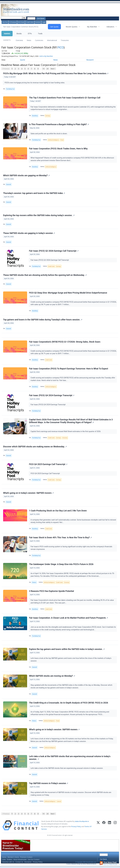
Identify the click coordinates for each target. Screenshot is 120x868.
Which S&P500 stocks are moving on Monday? (52, 676)
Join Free (5, 22)
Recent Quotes (72, 27)
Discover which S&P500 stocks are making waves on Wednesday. (35, 447)
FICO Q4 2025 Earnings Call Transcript (48, 465)
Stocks (19, 34)
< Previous (6, 69)
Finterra (34, 583)
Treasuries (65, 40)
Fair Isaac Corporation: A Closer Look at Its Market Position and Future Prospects (68, 618)
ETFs (30, 34)
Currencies (39, 40)
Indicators (110, 27)
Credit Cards (51, 266)
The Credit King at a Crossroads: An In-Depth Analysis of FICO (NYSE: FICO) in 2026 (69, 703)
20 (48, 69)
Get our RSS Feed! (108, 864)
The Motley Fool (10, 89)
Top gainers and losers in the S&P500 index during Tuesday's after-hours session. (43, 320)
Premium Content (26, 858)
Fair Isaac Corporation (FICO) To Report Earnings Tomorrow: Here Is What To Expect (69, 369)
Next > (53, 69)
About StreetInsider (20, 860)
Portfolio (38, 22)
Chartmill (9, 184)
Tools (40, 34)
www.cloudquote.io (82, 822)
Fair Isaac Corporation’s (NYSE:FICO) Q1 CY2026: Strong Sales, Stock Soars (65, 342)
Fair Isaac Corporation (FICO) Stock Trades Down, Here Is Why (58, 149)
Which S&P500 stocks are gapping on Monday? (26, 175)
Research (90, 60)
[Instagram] (115, 826)
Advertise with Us (8, 862)
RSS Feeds (21, 22)
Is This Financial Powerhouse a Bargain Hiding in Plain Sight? (59, 125)
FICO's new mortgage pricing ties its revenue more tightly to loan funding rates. (35, 83)
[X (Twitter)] (98, 826)
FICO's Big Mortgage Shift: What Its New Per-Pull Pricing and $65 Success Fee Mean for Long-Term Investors (56, 73)
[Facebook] (104, 826)
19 (43, 69)
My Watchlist (92, 27)
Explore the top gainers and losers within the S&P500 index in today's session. (67, 649)
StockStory (35, 116)
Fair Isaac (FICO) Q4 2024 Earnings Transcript (52, 396)
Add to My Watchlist (50, 56)
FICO (61, 47)
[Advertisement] (73, 10)
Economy (65, 438)
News (29, 40)
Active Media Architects (89, 864)
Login (44, 22)
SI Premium (13, 22)
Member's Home (13, 858)
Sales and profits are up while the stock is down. (49, 134)
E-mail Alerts (30, 22)
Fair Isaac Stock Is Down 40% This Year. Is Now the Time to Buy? (60, 538)
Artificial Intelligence (53, 140)
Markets (7, 34)
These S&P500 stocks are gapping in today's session (29, 233)
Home (4, 858)
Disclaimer (28, 862)
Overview (19, 40)
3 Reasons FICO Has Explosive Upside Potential (51, 591)
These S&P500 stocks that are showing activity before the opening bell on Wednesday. (45, 275)
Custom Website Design (73, 864)
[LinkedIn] (109, 826)
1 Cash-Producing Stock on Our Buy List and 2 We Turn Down (58, 511)
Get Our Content (34, 860)
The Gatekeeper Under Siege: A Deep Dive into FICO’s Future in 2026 (61, 565)
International (52, 40)
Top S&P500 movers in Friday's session (49, 784)
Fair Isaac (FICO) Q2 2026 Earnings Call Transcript (54, 251)
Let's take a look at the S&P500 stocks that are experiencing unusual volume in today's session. (70, 758)
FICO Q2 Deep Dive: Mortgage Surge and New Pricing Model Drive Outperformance (68, 293)
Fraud (62, 140)
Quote (23, 60)
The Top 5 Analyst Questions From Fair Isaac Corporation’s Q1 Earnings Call (65, 98)
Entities (10, 860)
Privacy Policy (76, 827)
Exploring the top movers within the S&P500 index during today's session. (39, 215)
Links (4, 860)
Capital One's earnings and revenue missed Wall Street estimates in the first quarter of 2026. (66, 432)
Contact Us (19, 862)
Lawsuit (59, 802)
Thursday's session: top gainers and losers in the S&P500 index (34, 193)
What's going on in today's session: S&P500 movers (28, 493)
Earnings (48, 116)
